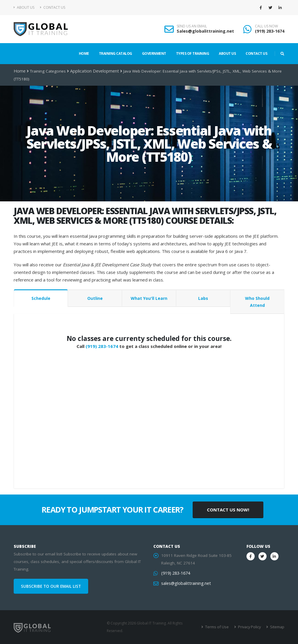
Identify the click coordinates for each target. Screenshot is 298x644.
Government (154, 53)
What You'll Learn (149, 298)
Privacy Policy (250, 627)
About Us (24, 7)
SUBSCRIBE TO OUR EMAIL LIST (51, 586)
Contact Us (53, 7)
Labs (203, 298)
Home (84, 53)
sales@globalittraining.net (185, 583)
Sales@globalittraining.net (205, 31)
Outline (95, 298)
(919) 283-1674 (270, 31)
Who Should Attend (257, 302)
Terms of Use (219, 627)
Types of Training (193, 53)
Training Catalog (116, 53)
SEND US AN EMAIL (192, 26)
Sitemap (277, 627)
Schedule (41, 298)
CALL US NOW (266, 26)
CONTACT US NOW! (228, 510)
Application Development (93, 71)
